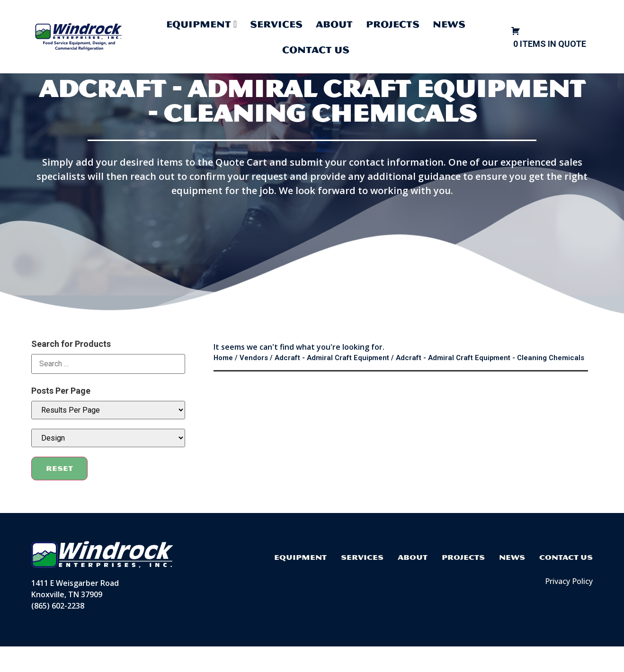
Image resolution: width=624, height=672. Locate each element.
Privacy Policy (569, 607)
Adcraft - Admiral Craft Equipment (332, 383)
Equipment (300, 583)
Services (276, 24)
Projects (393, 24)
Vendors (254, 383)
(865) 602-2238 (58, 631)
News (449, 24)
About (334, 24)
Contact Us (316, 50)
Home (223, 383)
